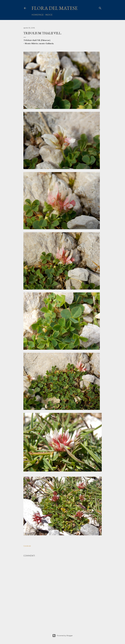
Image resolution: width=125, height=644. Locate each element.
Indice (49, 15)
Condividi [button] (27, 546)
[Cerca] (100, 8)
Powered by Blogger (63, 636)
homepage (38, 15)
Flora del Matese (55, 8)
